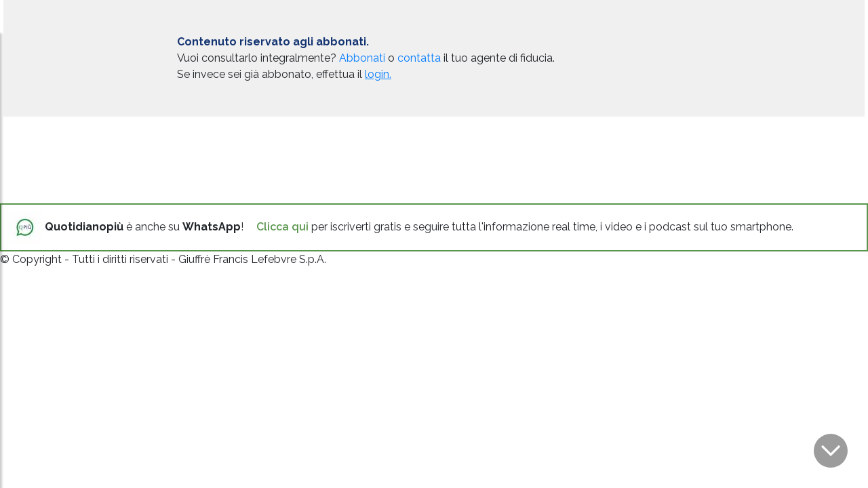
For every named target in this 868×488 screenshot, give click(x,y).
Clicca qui (282, 227)
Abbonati (362, 58)
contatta (419, 58)
